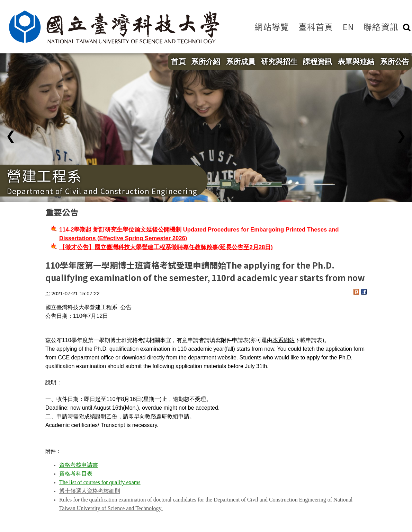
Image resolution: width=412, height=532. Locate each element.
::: (48, 293)
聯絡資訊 (381, 27)
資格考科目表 (76, 474)
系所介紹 (206, 62)
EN (348, 27)
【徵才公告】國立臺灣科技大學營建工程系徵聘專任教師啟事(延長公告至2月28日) (166, 247)
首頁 (178, 62)
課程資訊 (317, 62)
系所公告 (395, 62)
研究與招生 (279, 62)
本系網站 (284, 340)
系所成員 (241, 62)
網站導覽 (272, 27)
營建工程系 (44, 175)
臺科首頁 (316, 27)
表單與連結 (356, 62)
